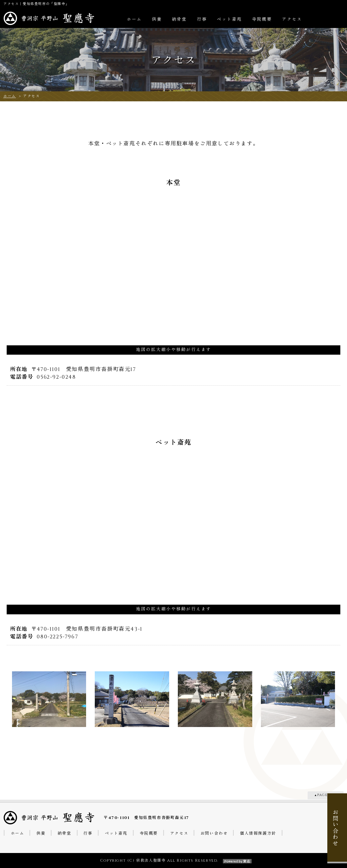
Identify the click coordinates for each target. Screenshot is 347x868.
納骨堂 (179, 19)
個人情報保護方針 (258, 833)
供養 (157, 19)
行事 (202, 19)
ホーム (134, 19)
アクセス (292, 19)
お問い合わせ (214, 833)
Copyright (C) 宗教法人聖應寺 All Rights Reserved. (173, 860)
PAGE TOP (327, 795)
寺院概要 (262, 19)
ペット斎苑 (229, 19)
